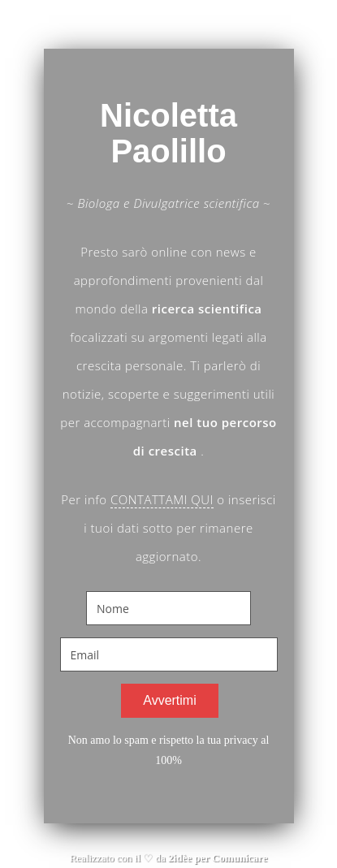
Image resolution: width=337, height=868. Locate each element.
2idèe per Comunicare (218, 858)
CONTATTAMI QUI (162, 499)
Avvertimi (170, 700)
